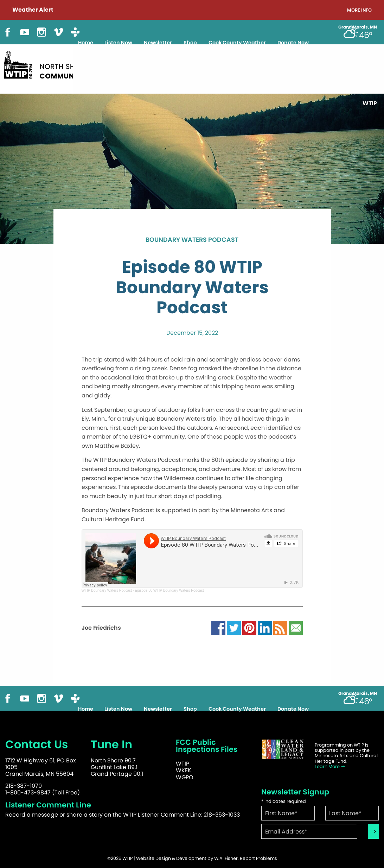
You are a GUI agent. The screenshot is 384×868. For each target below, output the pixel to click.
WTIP (183, 764)
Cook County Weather (237, 43)
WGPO (185, 777)
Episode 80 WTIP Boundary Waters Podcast (169, 590)
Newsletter (158, 43)
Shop (190, 43)
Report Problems (258, 858)
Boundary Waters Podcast (192, 240)
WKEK (184, 770)
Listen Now (118, 43)
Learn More (330, 766)
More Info (359, 10)
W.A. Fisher (226, 858)
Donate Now (293, 43)
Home (86, 43)
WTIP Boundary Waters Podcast (107, 590)
